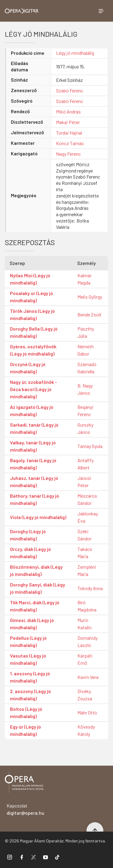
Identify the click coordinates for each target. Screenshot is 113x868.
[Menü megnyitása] (101, 11)
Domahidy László (88, 641)
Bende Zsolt (89, 314)
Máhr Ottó (87, 712)
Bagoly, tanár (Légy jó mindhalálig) (33, 464)
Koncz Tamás (70, 143)
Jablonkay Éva (88, 517)
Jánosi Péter (84, 482)
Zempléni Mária (87, 570)
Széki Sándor (85, 535)
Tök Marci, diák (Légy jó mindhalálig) (35, 606)
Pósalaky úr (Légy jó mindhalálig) (31, 297)
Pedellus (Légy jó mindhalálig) (28, 641)
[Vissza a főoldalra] (24, 783)
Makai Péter (68, 122)
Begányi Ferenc (85, 411)
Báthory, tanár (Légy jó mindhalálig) (35, 499)
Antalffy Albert (86, 464)
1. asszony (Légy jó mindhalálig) (30, 677)
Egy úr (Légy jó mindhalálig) (25, 730)
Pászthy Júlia (86, 332)
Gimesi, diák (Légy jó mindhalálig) (32, 624)
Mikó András (68, 112)
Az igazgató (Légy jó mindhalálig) (32, 411)
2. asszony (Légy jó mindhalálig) (30, 695)
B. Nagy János (85, 389)
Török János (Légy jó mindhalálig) (32, 314)
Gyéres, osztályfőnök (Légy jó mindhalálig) (33, 350)
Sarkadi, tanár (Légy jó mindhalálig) (34, 428)
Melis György (90, 297)
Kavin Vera (88, 677)
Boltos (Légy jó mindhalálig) (26, 712)
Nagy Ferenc (68, 154)
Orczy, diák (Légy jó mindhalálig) (30, 553)
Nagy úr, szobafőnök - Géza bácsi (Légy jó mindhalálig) (33, 389)
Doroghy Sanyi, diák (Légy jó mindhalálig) (38, 588)
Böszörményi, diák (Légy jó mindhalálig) (36, 570)
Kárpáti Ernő (85, 659)
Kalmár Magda (85, 279)
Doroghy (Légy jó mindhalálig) (28, 535)
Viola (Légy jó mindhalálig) (38, 517)
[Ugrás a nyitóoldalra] (22, 11)
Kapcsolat (25, 809)
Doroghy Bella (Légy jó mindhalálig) (34, 332)
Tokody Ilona (90, 588)
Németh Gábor (86, 350)
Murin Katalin (85, 624)
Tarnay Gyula (90, 446)
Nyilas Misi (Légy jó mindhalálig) (30, 279)
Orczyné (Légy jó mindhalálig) (28, 368)
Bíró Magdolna (87, 606)
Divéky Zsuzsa (85, 695)
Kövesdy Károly (86, 730)
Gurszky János (85, 428)
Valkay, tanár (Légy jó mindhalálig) (33, 446)
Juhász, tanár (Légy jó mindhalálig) (34, 482)
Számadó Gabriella (87, 368)
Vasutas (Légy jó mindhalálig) (28, 659)
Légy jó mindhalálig (75, 53)
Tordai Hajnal (69, 133)
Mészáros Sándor (87, 499)
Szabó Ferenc (70, 90)
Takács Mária (85, 553)
